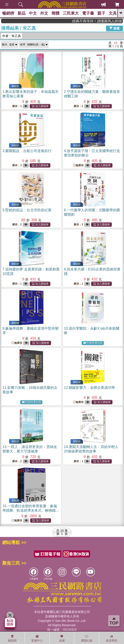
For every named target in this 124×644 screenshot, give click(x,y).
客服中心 (37, 638)
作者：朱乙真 (12, 36)
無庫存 (78, 165)
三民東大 (71, 13)
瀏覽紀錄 (87, 638)
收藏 (62, 638)
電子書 (88, 13)
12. (89, 388)
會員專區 (112, 638)
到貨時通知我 (93, 343)
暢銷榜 (8, 13)
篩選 (114, 28)
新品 (22, 13)
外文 (44, 13)
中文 (33, 13)
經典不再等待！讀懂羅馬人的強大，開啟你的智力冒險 (106, 21)
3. (27, 151)
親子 (101, 13)
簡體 (55, 13)
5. (27, 210)
